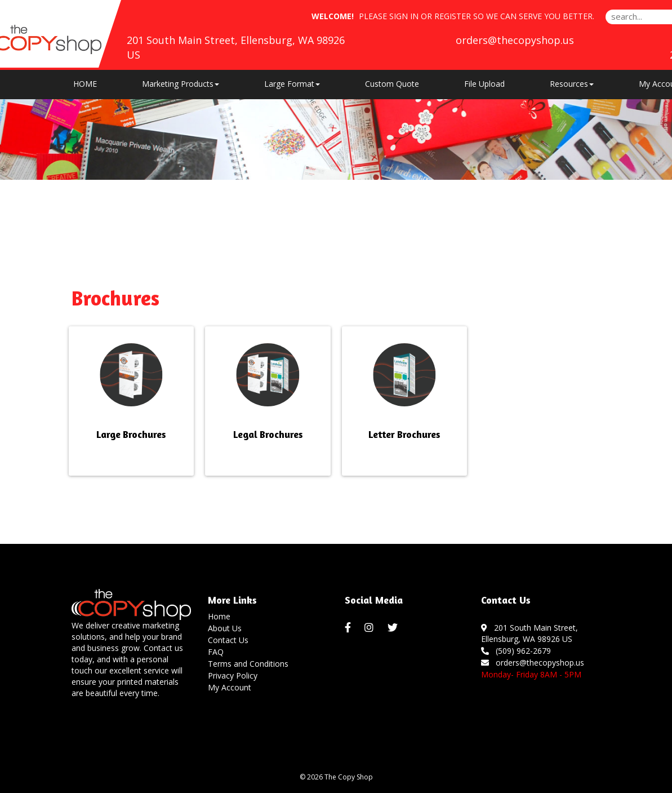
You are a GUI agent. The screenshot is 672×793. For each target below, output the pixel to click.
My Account (230, 687)
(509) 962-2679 (516, 651)
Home (219, 616)
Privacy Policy (233, 675)
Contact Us (228, 640)
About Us (225, 628)
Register (453, 16)
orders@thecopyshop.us (515, 40)
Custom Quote (392, 84)
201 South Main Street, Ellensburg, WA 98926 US (529, 633)
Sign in (404, 16)
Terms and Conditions (248, 664)
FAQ (216, 652)
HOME (85, 84)
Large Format (292, 84)
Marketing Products (181, 84)
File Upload (484, 84)
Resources (572, 84)
